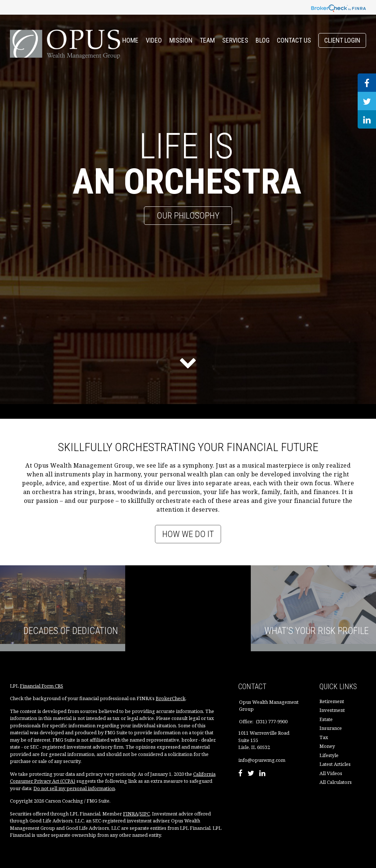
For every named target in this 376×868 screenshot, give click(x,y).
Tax (324, 737)
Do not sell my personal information (74, 788)
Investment (332, 710)
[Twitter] (251, 774)
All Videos (331, 773)
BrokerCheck (171, 698)
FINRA (131, 814)
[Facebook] (240, 774)
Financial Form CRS (41, 686)
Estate (326, 719)
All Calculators (336, 782)
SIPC (145, 814)
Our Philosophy (188, 216)
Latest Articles (335, 764)
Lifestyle (329, 755)
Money (327, 746)
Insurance (331, 728)
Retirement (332, 701)
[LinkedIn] (262, 774)
